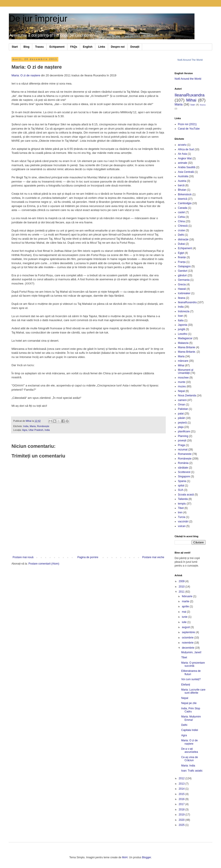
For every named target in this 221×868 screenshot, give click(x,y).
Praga (181, 445)
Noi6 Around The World (190, 60)
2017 (182, 804)
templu (182, 504)
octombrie (188, 638)
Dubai (181, 244)
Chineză (183, 226)
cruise (181, 230)
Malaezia (183, 343)
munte (182, 382)
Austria (182, 181)
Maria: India (188, 766)
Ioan (193, 105)
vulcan (182, 526)
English (88, 47)
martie (186, 601)
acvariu (182, 145)
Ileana (203, 105)
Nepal (181, 391)
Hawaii (182, 289)
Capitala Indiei (190, 730)
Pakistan (183, 409)
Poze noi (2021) (187, 124)
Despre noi (118, 47)
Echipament (57, 47)
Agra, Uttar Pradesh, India (36, 430)
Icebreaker (184, 293)
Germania (184, 280)
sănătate (183, 468)
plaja (181, 427)
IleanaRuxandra (190, 95)
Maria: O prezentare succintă (193, 664)
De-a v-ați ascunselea (190, 750)
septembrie (189, 632)
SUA (181, 490)
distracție (183, 239)
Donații (135, 47)
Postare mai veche (153, 557)
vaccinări (183, 522)
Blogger (146, 857)
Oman (182, 405)
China (181, 221)
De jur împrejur (38, 19)
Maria (33, 426)
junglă (181, 329)
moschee (183, 378)
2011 (182, 592)
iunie (185, 617)
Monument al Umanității (186, 371)
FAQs (74, 47)
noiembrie (188, 643)
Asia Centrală (186, 172)
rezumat (183, 450)
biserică (182, 199)
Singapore (184, 476)
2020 (182, 820)
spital (181, 486)
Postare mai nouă (23, 557)
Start (15, 47)
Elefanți (186, 685)
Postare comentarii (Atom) (44, 564)
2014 (182, 789)
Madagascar (185, 338)
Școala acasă (186, 495)
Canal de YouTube (189, 129)
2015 (182, 794)
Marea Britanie (187, 347)
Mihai (191, 100)
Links (102, 47)
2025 (182, 825)
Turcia (182, 517)
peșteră (182, 423)
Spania (182, 481)
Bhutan (182, 190)
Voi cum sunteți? (191, 679)
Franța (182, 262)
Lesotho (183, 334)
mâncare (183, 361)
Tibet (181, 508)
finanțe (182, 257)
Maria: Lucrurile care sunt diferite (193, 691)
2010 (182, 587)
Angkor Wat (185, 158)
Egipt (181, 253)
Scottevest (184, 472)
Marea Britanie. (187, 352)
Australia (183, 176)
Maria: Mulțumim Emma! (191, 718)
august (186, 627)
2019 (182, 815)
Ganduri (183, 271)
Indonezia (184, 311)
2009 (182, 581)
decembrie (188, 648)
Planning (183, 436)
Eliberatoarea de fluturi (191, 672)
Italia (181, 320)
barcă (181, 185)
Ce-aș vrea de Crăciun (190, 759)
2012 (182, 778)
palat (181, 414)
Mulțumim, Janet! (191, 652)
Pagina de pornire (88, 557)
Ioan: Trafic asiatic (192, 771)
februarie (188, 596)
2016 (182, 799)
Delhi (181, 235)
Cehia (181, 217)
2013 (182, 784)
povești (182, 441)
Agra (184, 735)
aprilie (186, 606)
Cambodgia (185, 203)
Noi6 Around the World (188, 79)
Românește (43, 426)
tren (180, 512)
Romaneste (185, 454)
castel (181, 212)
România (183, 463)
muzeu (182, 386)
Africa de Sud (186, 149)
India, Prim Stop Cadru (191, 710)
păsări (182, 418)
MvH (125, 857)
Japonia (183, 325)
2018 (182, 810)
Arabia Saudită (187, 167)
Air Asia (182, 154)
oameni (182, 400)
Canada (183, 208)
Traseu (39, 47)
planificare (184, 431)
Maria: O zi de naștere (26, 75)
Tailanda (183, 499)
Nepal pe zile (189, 703)
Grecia (182, 284)
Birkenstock (185, 194)
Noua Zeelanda (187, 395)
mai (184, 612)
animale (183, 163)
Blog (26, 47)
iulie (185, 622)
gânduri (182, 275)
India (26, 426)
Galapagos (184, 266)
